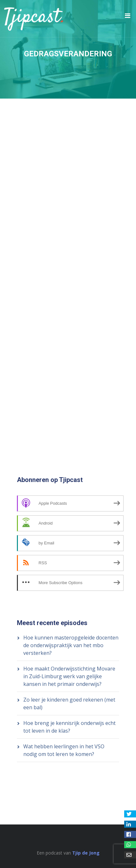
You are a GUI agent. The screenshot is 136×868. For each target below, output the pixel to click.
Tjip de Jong (86, 853)
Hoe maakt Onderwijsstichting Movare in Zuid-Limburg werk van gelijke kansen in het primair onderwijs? (69, 676)
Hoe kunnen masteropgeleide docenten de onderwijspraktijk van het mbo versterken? (71, 645)
